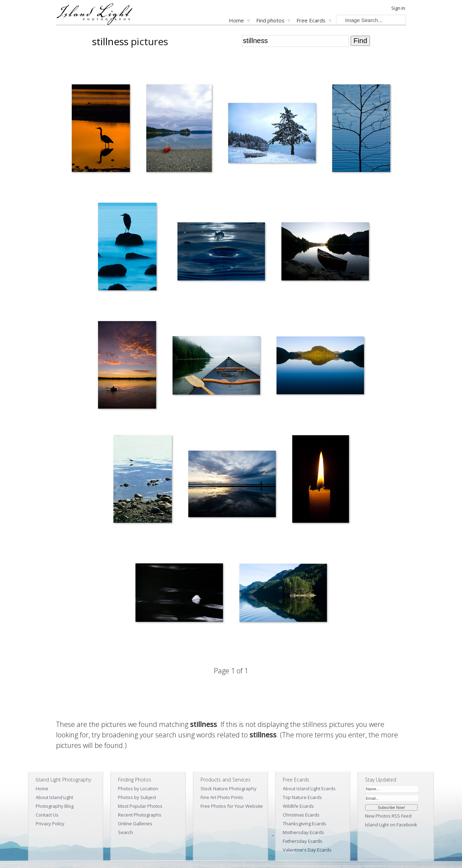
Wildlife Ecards (298, 806)
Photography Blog (55, 806)
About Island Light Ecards (309, 789)
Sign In (398, 8)
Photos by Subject (137, 797)
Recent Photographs (140, 815)
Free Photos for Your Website (232, 806)
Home (236, 20)
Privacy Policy (50, 824)
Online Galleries (135, 824)
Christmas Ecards (301, 815)
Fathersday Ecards (303, 841)
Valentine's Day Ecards (307, 850)
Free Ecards (311, 20)
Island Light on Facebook (391, 825)
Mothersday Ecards (303, 832)
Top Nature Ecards (302, 797)
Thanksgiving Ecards (304, 824)
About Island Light (54, 797)
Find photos (270, 20)
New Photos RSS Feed (388, 816)
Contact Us (47, 815)
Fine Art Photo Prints (222, 797)
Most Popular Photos (140, 806)
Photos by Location (138, 789)
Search (125, 832)
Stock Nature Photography (229, 789)
